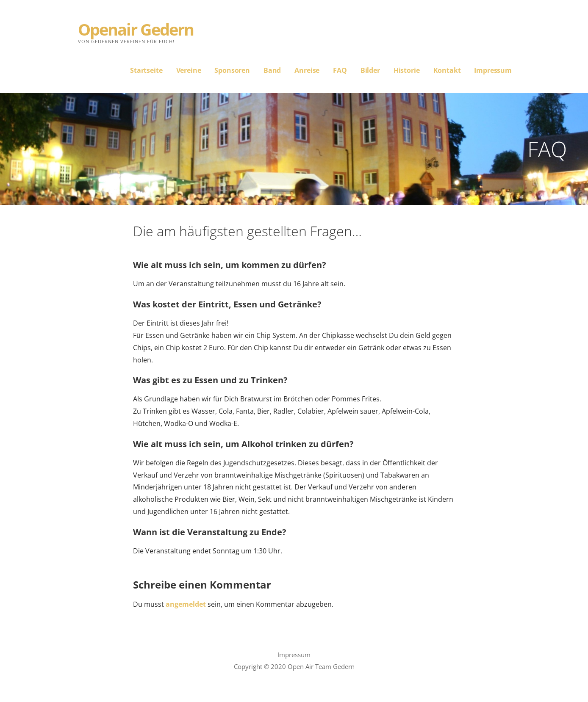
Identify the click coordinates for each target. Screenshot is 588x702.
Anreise (307, 70)
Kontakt (447, 70)
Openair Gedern (136, 29)
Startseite (146, 70)
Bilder (370, 70)
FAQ (340, 70)
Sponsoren (232, 70)
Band (272, 70)
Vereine (189, 70)
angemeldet (186, 604)
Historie (407, 70)
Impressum (493, 70)
